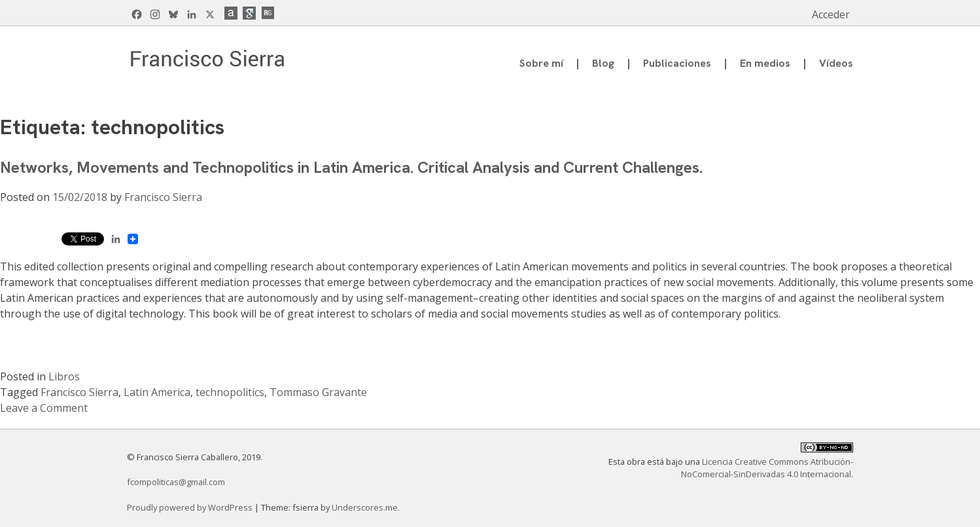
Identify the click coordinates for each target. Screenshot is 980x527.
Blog (603, 63)
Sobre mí (541, 63)
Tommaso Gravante (318, 392)
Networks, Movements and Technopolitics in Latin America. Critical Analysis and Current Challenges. (351, 167)
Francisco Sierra (163, 197)
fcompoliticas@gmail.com (176, 482)
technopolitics (230, 392)
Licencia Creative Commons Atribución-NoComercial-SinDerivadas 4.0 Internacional (767, 468)
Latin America (157, 392)
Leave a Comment (44, 408)
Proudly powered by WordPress (191, 507)
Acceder (831, 14)
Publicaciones (677, 63)
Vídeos (836, 63)
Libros (64, 376)
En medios (765, 63)
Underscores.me (365, 507)
